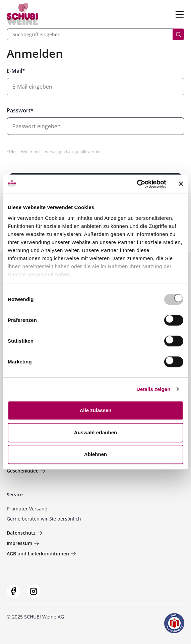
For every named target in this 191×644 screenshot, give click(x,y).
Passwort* (20, 110)
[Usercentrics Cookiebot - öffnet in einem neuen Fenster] (137, 184)
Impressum (23, 543)
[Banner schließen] (181, 184)
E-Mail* (16, 71)
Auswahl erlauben (95, 432)
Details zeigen (153, 389)
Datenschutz (25, 533)
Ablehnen (95, 454)
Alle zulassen (95, 410)
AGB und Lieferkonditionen (41, 554)
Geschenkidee (26, 471)
